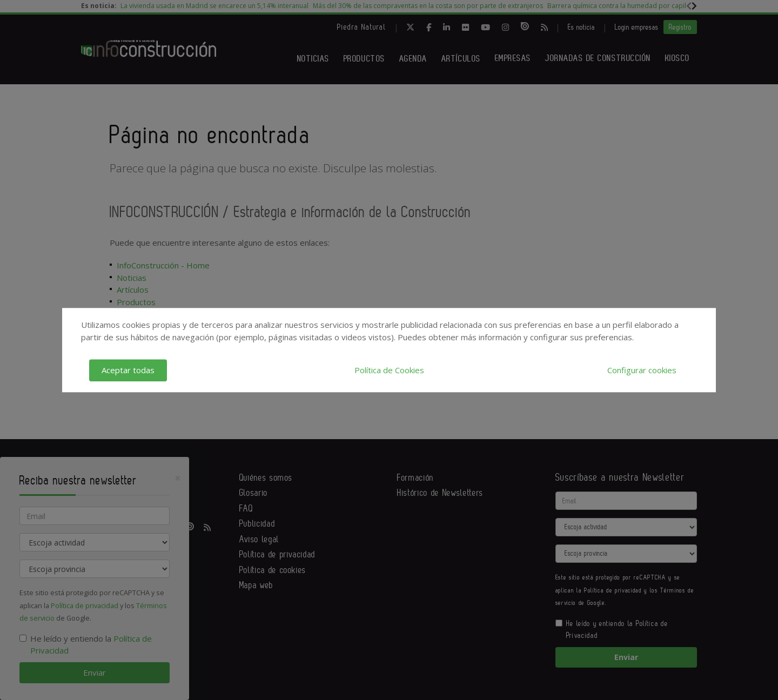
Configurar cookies (642, 370)
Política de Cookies (389, 370)
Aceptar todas (128, 370)
